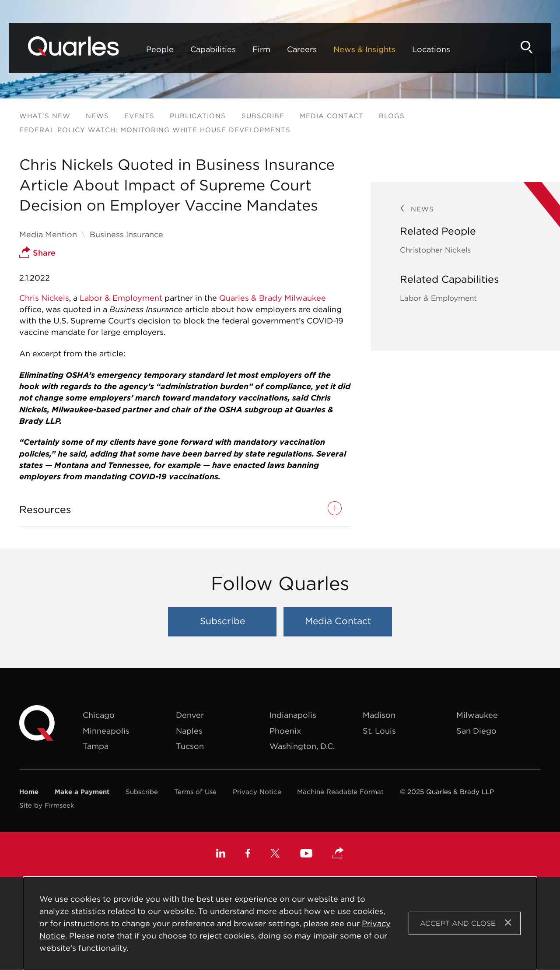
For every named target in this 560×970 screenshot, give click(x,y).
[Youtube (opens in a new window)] (306, 855)
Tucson (190, 746)
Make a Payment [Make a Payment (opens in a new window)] (82, 792)
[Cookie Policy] (280, 924)
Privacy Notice (257, 792)
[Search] (527, 47)
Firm (261, 49)
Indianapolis (293, 715)
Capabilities (213, 49)
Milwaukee (305, 298)
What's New (45, 116)
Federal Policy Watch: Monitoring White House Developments (155, 130)
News (97, 116)
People (160, 49)
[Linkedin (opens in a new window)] (221, 854)
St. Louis (379, 731)
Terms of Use (195, 792)
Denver (190, 715)
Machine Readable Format (340, 792)
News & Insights (364, 49)
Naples (189, 731)
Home (29, 792)
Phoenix (285, 731)
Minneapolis (106, 731)
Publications (198, 116)
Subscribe (263, 116)
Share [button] (37, 253)
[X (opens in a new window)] (275, 854)
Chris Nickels (44, 298)
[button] (338, 854)
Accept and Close (458, 923)
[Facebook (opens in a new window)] (248, 854)
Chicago (99, 715)
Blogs (392, 116)
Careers (302, 49)
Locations (431, 49)
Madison (379, 715)
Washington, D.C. (302, 746)
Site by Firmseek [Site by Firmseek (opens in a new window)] (47, 805)
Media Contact (332, 116)
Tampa (96, 746)
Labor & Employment (121, 298)
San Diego (476, 731)
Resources (45, 509)
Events (139, 116)
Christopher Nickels (435, 250)
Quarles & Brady (251, 298)
